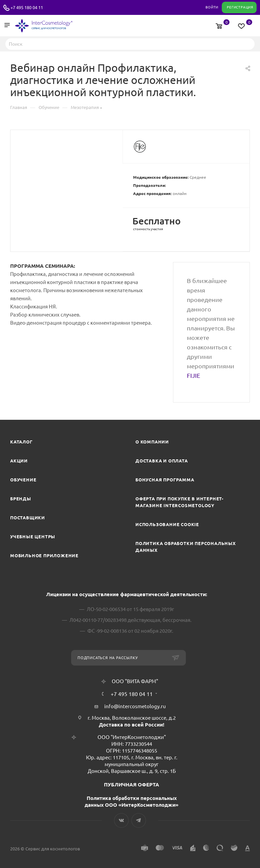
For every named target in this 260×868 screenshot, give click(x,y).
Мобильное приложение (44, 556)
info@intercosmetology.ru (135, 706)
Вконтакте (121, 820)
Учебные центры (33, 537)
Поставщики (28, 518)
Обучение (23, 480)
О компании (152, 442)
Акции (19, 461)
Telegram (139, 820)
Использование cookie (167, 524)
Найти (247, 44)
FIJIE (193, 375)
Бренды (21, 499)
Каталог (21, 442)
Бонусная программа (165, 480)
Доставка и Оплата (162, 461)
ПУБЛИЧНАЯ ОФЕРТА (132, 785)
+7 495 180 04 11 (27, 7)
